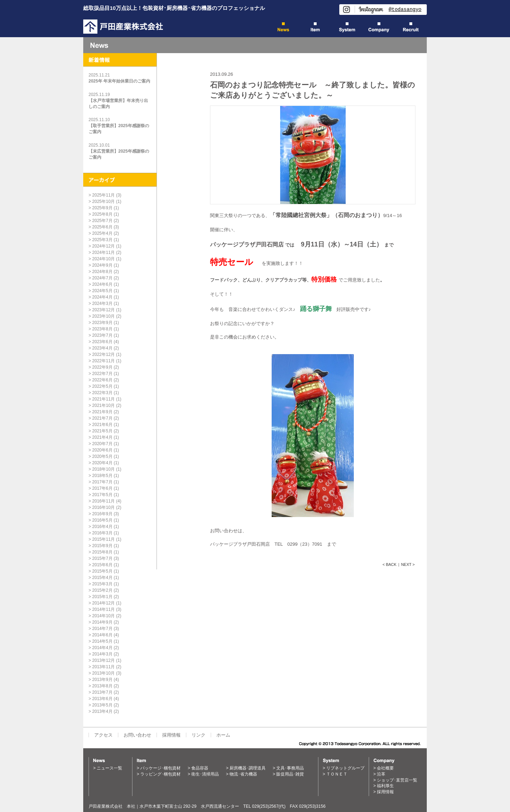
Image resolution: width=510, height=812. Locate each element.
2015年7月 (102, 558)
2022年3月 (102, 393)
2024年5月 (102, 291)
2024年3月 (102, 303)
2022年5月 (102, 386)
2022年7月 (102, 374)
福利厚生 (385, 786)
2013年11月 (103, 667)
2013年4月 (102, 711)
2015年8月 (102, 552)
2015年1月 (102, 597)
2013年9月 (102, 680)
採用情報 (171, 735)
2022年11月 (103, 361)
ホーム (223, 735)
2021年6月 (102, 425)
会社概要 (385, 768)
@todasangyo (405, 9)
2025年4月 (102, 233)
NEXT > (408, 564)
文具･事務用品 (290, 768)
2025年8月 (102, 214)
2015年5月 (102, 571)
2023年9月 (102, 323)
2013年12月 (103, 660)
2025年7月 (102, 221)
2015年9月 (102, 546)
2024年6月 (102, 284)
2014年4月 (102, 648)
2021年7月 (102, 418)
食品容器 (200, 768)
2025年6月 (102, 227)
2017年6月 (102, 488)
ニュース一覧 (109, 768)
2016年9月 (102, 514)
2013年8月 (102, 686)
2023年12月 (103, 310)
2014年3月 (102, 654)
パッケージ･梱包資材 (160, 768)
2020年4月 (102, 463)
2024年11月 (103, 252)
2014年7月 (102, 629)
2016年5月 (102, 520)
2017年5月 (102, 495)
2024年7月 (102, 278)
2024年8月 (102, 272)
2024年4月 (102, 297)
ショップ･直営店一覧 (397, 780)
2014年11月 (103, 609)
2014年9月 (102, 622)
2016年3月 (102, 533)
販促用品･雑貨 (290, 774)
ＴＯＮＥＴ (337, 774)
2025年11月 (103, 195)
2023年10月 (103, 316)
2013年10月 (103, 673)
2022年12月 (103, 354)
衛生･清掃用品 (205, 774)
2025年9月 (102, 208)
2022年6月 (102, 380)
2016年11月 (103, 501)
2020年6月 (102, 450)
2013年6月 (102, 699)
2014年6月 (102, 635)
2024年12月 (103, 246)
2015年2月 (102, 590)
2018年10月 (103, 469)
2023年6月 (102, 342)
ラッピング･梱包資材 (160, 774)
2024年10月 (103, 259)
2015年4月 (102, 578)
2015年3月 (102, 584)
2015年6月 (102, 565)
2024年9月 (102, 265)
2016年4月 (102, 527)
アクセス (103, 735)
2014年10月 (103, 616)
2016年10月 (103, 507)
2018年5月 (102, 476)
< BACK (389, 564)
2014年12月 (103, 603)
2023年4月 (102, 348)
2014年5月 (102, 641)
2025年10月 (103, 201)
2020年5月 (102, 456)
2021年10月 (103, 405)
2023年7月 (102, 335)
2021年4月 (102, 437)
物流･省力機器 (243, 774)
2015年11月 (103, 539)
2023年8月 (102, 329)
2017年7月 (102, 482)
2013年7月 (102, 692)
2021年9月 (102, 412)
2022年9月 (102, 367)
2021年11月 (103, 399)
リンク (199, 735)
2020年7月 (102, 444)
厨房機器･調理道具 (248, 768)
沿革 (381, 774)
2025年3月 (102, 240)
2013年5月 (102, 705)
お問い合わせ (137, 735)
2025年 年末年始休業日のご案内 (119, 81)
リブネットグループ (345, 768)
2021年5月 (102, 431)
